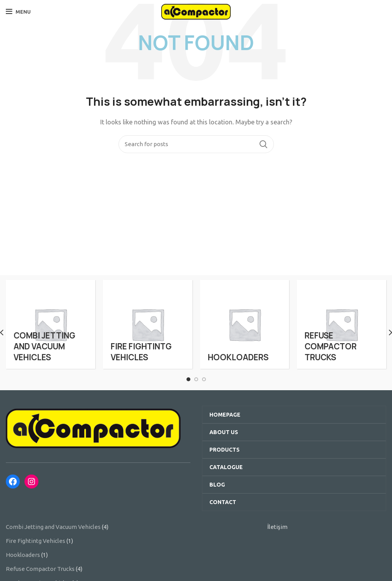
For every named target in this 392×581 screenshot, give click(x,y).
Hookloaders (23, 555)
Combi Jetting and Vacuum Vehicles (53, 527)
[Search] (196, 144)
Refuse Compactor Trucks (40, 569)
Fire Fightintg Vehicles (36, 541)
